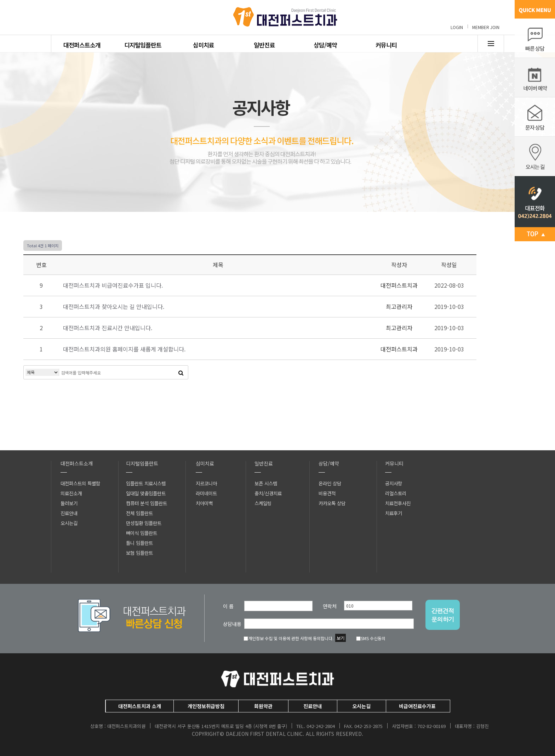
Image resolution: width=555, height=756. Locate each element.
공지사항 (394, 483)
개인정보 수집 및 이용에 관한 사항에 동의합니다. (288, 638)
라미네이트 (206, 493)
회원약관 (263, 706)
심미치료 (204, 45)
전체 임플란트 (139, 513)
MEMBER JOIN (486, 27)
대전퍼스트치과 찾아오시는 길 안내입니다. (114, 306)
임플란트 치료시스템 (146, 483)
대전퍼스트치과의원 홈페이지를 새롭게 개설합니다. (124, 349)
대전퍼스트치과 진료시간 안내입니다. (108, 328)
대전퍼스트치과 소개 (140, 706)
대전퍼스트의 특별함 (80, 483)
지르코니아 (206, 483)
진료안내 (69, 513)
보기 (341, 638)
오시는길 (69, 523)
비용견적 (327, 493)
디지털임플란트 (143, 45)
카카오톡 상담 (332, 503)
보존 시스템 (266, 483)
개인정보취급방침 (206, 706)
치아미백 (204, 503)
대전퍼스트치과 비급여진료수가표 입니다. (113, 285)
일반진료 (264, 45)
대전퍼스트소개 (82, 45)
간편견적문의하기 (443, 615)
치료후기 (394, 513)
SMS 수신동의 (371, 638)
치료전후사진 (398, 503)
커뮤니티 (386, 45)
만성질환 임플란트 (144, 523)
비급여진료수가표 (417, 706)
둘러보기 (69, 503)
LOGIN (457, 27)
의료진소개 (71, 493)
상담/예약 (325, 45)
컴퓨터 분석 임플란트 (147, 503)
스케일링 (263, 503)
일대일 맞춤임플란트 (146, 493)
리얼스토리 (396, 493)
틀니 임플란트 (139, 543)
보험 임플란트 (139, 553)
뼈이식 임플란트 (142, 533)
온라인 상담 (330, 483)
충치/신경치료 (268, 493)
